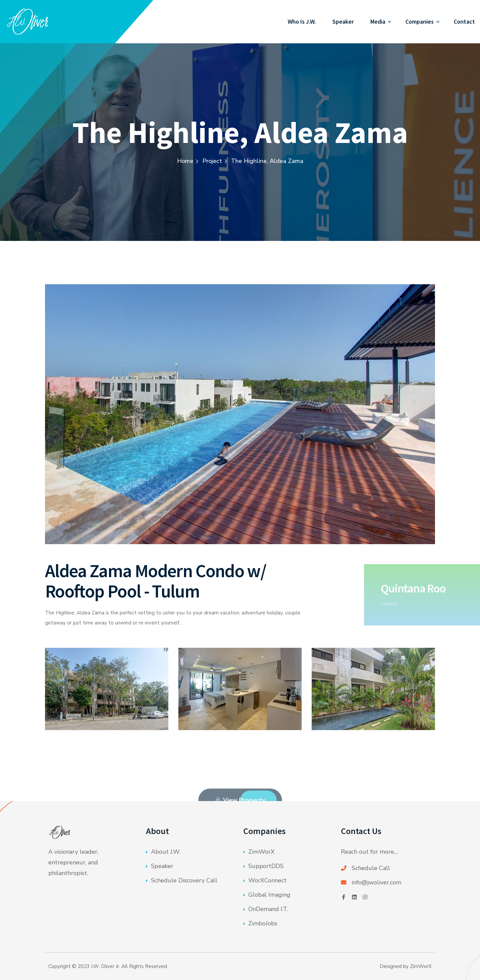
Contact (464, 21)
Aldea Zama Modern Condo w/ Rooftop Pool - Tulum (155, 581)
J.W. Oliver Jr (105, 966)
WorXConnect (267, 880)
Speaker (343, 21)
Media (378, 21)
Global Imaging (269, 895)
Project (212, 161)
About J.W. (166, 852)
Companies (419, 21)
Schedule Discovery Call (184, 880)
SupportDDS (266, 866)
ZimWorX (261, 852)
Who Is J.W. (302, 21)
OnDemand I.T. (268, 909)
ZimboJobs (263, 923)
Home (185, 161)
